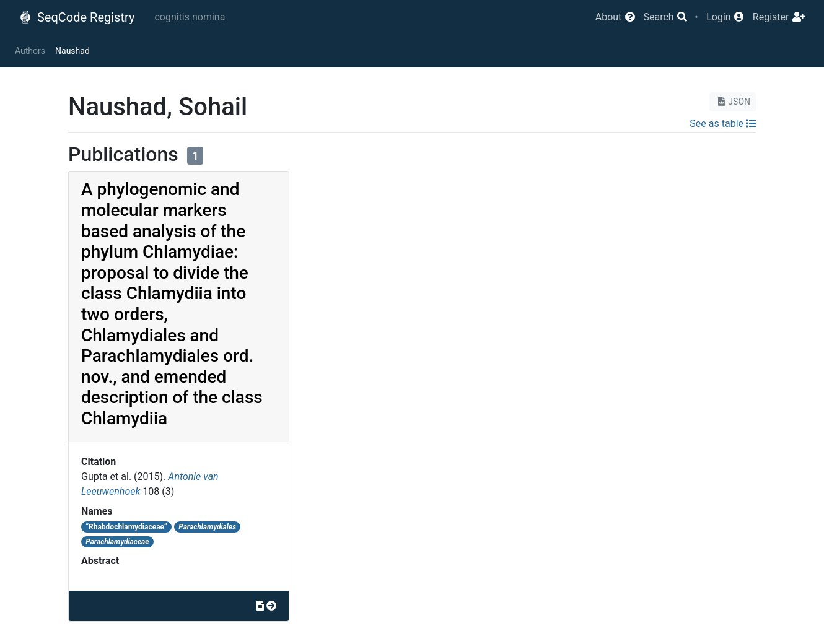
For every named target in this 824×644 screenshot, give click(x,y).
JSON (733, 102)
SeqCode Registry (77, 17)
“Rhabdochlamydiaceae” (126, 527)
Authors (30, 51)
